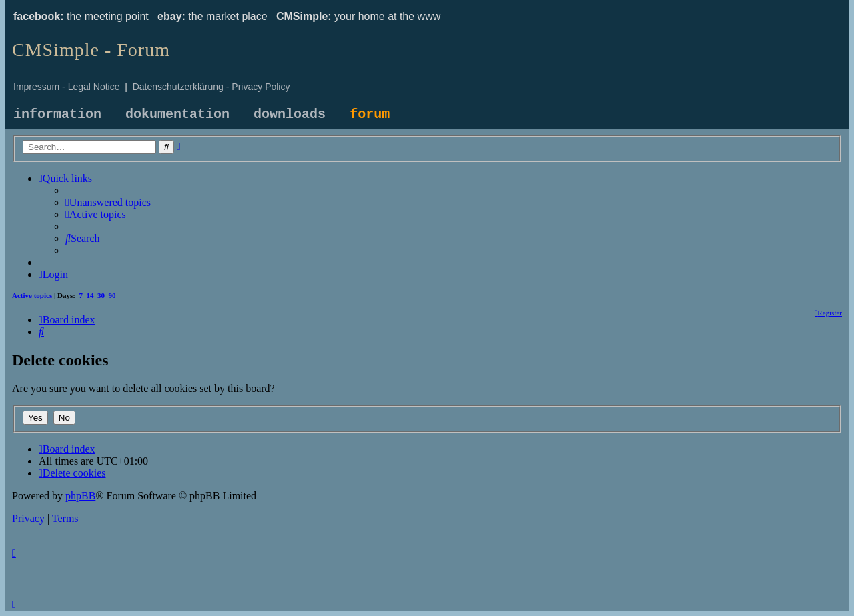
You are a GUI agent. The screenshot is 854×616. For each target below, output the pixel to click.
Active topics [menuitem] (32, 295)
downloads (290, 114)
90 (112, 295)
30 (101, 295)
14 (90, 295)
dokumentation (177, 114)
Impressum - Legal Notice (67, 87)
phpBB (80, 496)
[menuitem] (108, 202)
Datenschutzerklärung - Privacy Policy (211, 87)
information (57, 114)
